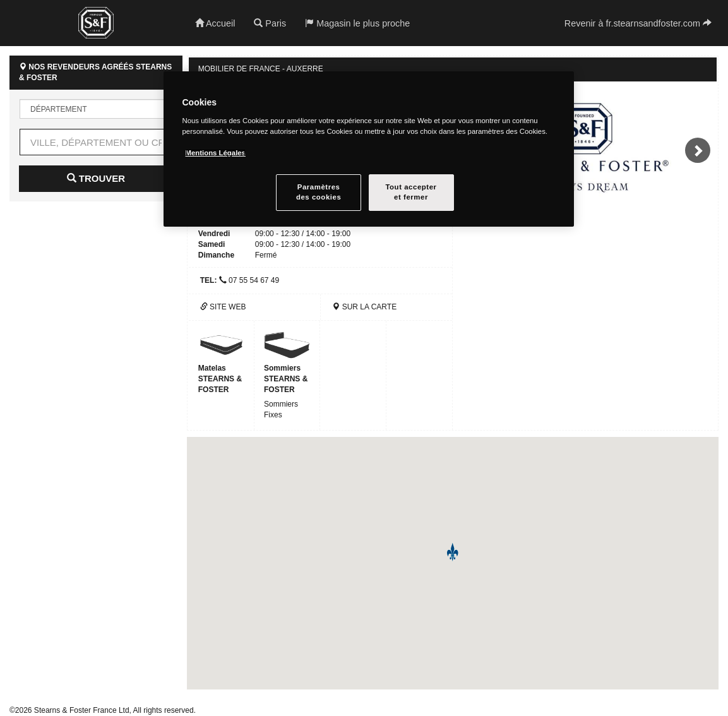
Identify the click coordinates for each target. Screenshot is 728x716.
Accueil (215, 23)
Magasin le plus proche (357, 23)
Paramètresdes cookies (319, 192)
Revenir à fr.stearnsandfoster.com (638, 23)
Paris (270, 23)
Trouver (96, 178)
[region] (369, 149)
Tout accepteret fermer (411, 192)
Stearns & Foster (96, 23)
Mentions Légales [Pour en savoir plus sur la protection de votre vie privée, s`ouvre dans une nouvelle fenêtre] (216, 153)
